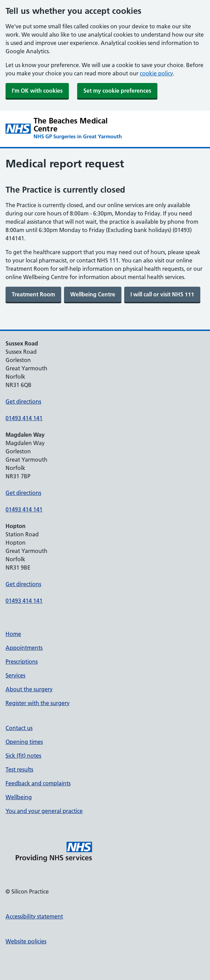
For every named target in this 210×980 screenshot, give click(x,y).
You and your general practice (44, 811)
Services (15, 675)
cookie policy (156, 73)
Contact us (19, 728)
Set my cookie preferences (117, 91)
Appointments (24, 648)
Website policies (26, 941)
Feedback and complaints (38, 783)
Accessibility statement (34, 916)
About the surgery (29, 689)
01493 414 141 (24, 418)
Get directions (23, 401)
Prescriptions (22, 662)
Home (13, 634)
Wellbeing (19, 797)
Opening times (24, 742)
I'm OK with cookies (37, 91)
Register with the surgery (38, 703)
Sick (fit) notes (23, 756)
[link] (33, 294)
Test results (19, 769)
